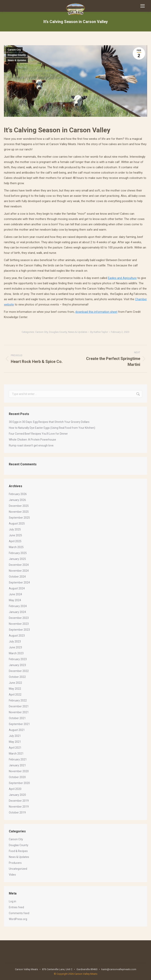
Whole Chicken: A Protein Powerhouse (32, 440)
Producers (15, 863)
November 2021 (19, 712)
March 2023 (16, 653)
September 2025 (19, 518)
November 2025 (19, 512)
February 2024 (18, 606)
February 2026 (18, 494)
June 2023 (15, 647)
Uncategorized (18, 869)
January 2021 (17, 765)
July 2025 (15, 529)
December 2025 (19, 506)
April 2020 (15, 789)
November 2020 (19, 771)
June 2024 (15, 594)
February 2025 (18, 553)
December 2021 (19, 706)
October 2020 (17, 777)
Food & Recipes (18, 851)
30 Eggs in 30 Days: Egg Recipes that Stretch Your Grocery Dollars (49, 422)
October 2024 (17, 577)
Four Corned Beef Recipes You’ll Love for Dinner (38, 434)
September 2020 (19, 783)
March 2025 (16, 547)
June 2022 (15, 683)
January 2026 (17, 500)
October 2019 (17, 813)
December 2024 (19, 565)
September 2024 (19, 582)
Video (12, 875)
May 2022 (15, 689)
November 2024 (19, 571)
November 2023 (19, 624)
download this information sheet (96, 312)
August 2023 (17, 636)
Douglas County (17, 55)
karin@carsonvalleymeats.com (119, 969)
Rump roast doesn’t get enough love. (31, 445)
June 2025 (15, 535)
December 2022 (19, 671)
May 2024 (15, 600)
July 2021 (15, 736)
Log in (12, 901)
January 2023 (17, 665)
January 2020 (17, 795)
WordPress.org (18, 919)
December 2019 (19, 801)
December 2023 (19, 618)
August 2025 (17, 524)
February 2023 (18, 659)
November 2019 (19, 807)
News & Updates (17, 60)
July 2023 (15, 641)
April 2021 (15, 748)
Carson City (14, 50)
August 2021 (17, 730)
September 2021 (19, 724)
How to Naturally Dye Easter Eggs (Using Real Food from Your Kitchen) (52, 428)
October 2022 (17, 677)
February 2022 (18, 700)
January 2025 (17, 559)
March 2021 (16, 754)
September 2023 (19, 630)
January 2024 (17, 612)
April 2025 (15, 541)
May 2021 (15, 742)
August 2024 (17, 588)
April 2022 (15, 695)
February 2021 (18, 759)
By (99, 332)
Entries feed (16, 907)
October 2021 (17, 718)
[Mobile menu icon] (143, 6)
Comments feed (19, 913)
